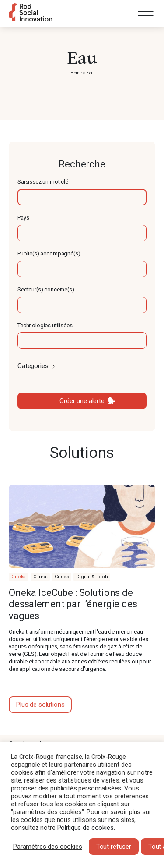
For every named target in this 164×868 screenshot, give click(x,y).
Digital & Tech (92, 577)
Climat (40, 577)
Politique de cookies (85, 828)
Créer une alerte (82, 401)
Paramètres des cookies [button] (48, 847)
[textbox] (82, 197)
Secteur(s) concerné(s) (46, 289)
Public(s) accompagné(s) (49, 253)
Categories (37, 366)
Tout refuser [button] (114, 847)
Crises (62, 577)
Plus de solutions (40, 705)
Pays (23, 218)
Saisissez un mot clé (43, 182)
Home (76, 73)
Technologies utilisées (45, 325)
